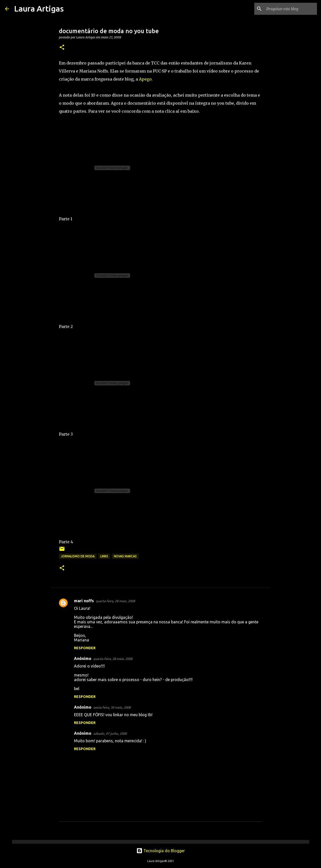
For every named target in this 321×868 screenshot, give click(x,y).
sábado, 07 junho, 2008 (110, 733)
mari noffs (84, 601)
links (104, 556)
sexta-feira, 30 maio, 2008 (112, 707)
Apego (145, 79)
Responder (85, 648)
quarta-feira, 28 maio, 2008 (115, 601)
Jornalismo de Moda (78, 556)
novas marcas (125, 556)
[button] (62, 48)
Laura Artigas (39, 9)
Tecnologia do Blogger (161, 851)
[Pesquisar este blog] (291, 9)
